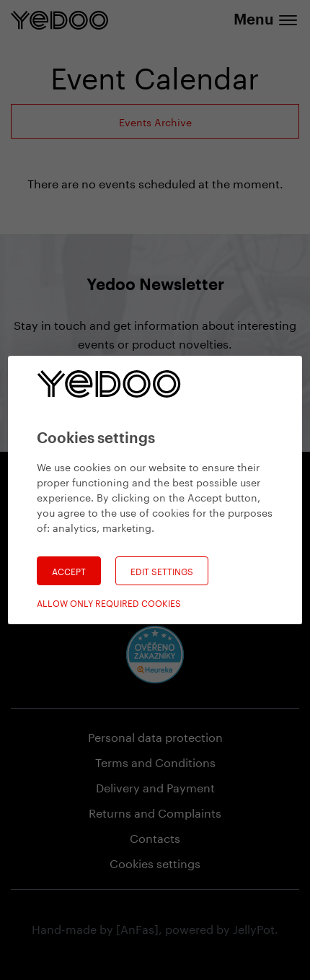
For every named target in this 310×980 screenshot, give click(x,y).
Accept (69, 570)
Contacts (155, 837)
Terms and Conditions (155, 761)
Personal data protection (155, 736)
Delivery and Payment (155, 786)
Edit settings (162, 570)
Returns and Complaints (155, 811)
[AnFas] (137, 928)
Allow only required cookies (109, 603)
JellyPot (254, 928)
